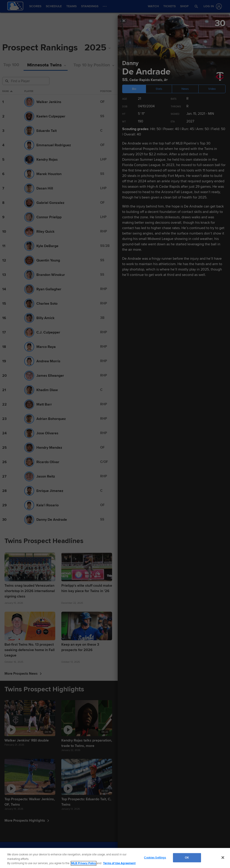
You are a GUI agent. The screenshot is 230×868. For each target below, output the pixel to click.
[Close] (223, 857)
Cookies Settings (155, 857)
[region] (115, 858)
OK (187, 857)
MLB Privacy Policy (84, 863)
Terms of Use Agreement (119, 863)
